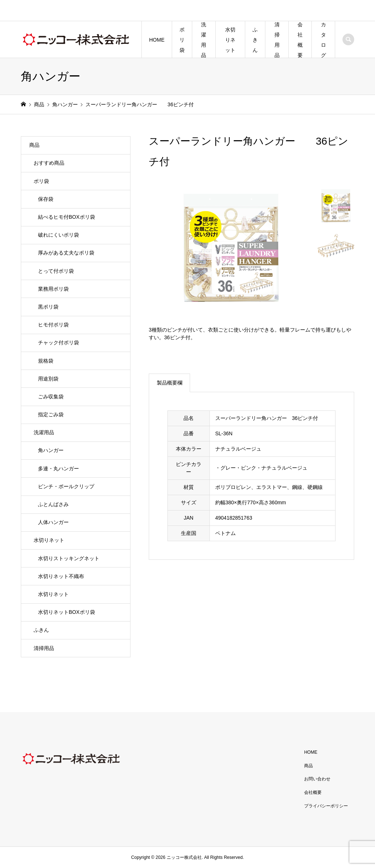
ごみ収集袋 (51, 397)
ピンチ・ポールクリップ (66, 486)
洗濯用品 (204, 40)
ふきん (255, 40)
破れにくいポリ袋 (58, 235)
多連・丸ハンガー (58, 469)
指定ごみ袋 (51, 414)
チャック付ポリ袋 (58, 343)
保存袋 (46, 199)
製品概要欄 (170, 383)
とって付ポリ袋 (56, 271)
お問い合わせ (317, 779)
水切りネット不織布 (61, 576)
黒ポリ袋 (48, 307)
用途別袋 (48, 379)
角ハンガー (51, 450)
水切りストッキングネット (69, 558)
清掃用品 (277, 40)
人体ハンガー (53, 522)
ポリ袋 (182, 40)
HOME (157, 40)
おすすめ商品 (49, 163)
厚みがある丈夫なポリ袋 (66, 253)
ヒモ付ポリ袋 (53, 325)
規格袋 (46, 361)
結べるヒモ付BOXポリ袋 (67, 217)
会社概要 (300, 40)
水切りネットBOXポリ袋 (67, 612)
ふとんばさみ (53, 504)
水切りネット (230, 40)
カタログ (323, 40)
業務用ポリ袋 (53, 289)
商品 (34, 145)
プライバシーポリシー (326, 806)
